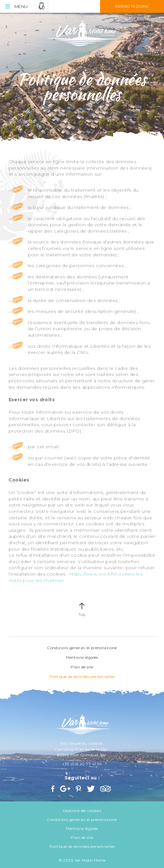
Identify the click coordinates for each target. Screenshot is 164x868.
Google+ (66, 789)
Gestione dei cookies (82, 811)
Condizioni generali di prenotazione (82, 648)
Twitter (91, 789)
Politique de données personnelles (82, 677)
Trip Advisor (106, 789)
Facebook (53, 789)
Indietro (26, 121)
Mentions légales (82, 657)
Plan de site (82, 667)
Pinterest (79, 789)
